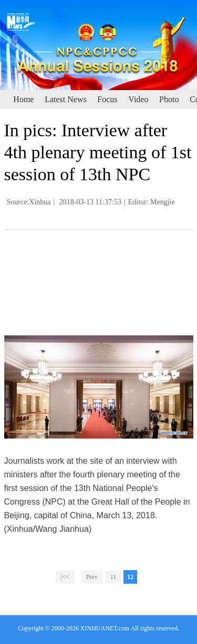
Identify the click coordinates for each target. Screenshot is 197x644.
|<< (65, 577)
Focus (107, 99)
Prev (92, 577)
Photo (169, 99)
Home (23, 99)
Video (138, 99)
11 (113, 577)
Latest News (66, 99)
